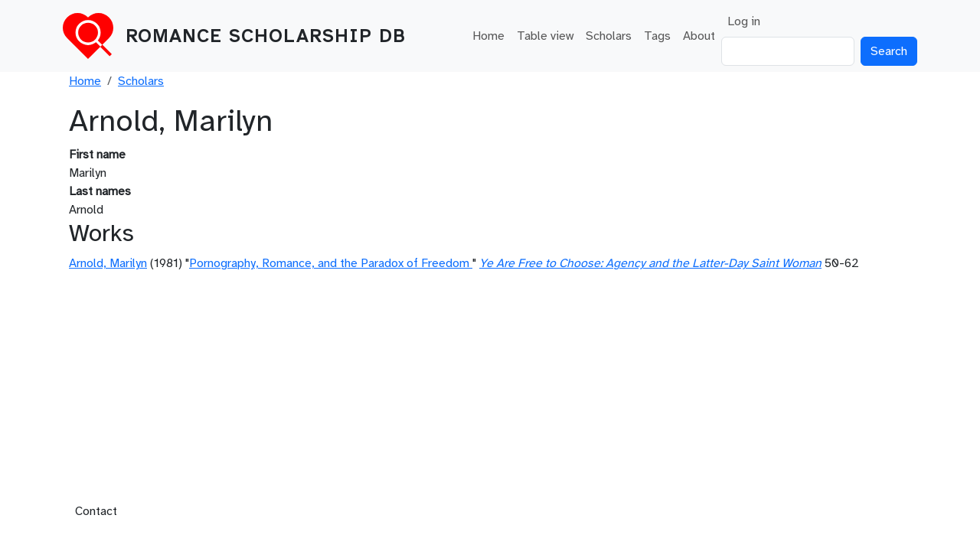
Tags (657, 36)
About (699, 36)
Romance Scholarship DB (266, 36)
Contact (96, 511)
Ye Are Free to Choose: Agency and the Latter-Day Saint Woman (650, 263)
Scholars (609, 36)
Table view (545, 36)
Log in (744, 21)
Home (488, 36)
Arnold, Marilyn (108, 263)
